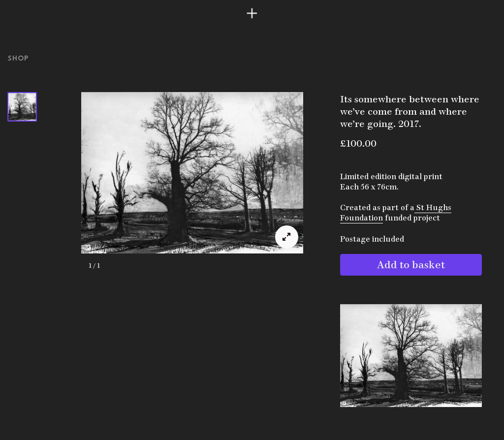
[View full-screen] (287, 237)
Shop (18, 58)
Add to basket (411, 263)
